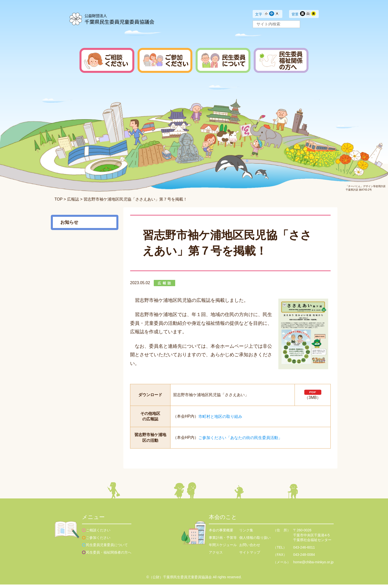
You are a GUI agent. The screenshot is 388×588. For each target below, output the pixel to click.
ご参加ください (98, 541)
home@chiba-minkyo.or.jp (313, 566)
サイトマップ (250, 556)
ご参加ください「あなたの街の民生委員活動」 (240, 441)
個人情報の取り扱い (255, 541)
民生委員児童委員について (107, 548)
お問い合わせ (250, 548)
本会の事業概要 (221, 534)
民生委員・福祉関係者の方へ (109, 556)
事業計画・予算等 (223, 541)
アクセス (216, 556)
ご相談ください (98, 534)
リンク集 (246, 534)
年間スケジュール (223, 548)
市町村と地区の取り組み (220, 420)
